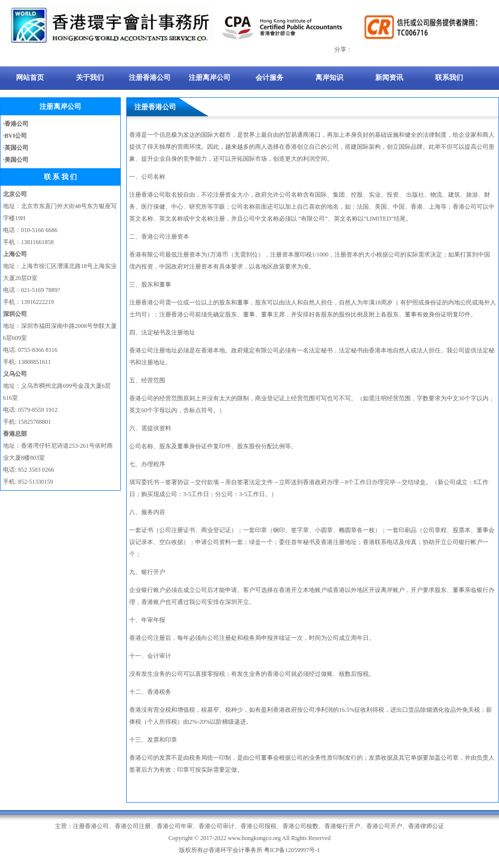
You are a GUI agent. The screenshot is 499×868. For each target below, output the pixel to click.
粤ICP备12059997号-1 (292, 850)
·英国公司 (16, 148)
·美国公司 (16, 160)
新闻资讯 (389, 78)
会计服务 (269, 78)
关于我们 (90, 78)
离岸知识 (329, 78)
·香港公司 (16, 124)
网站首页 (30, 78)
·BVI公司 (15, 136)
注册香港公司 (150, 78)
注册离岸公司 (210, 78)
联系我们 (449, 78)
